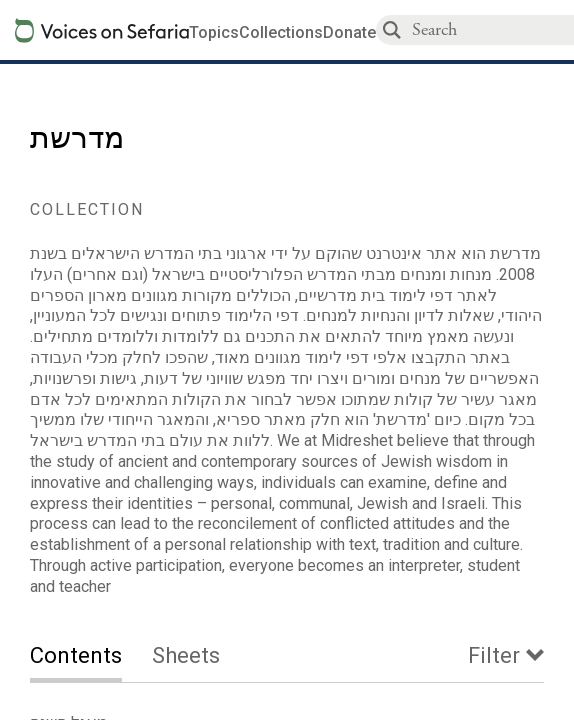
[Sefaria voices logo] (102, 30)
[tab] (91, 657)
